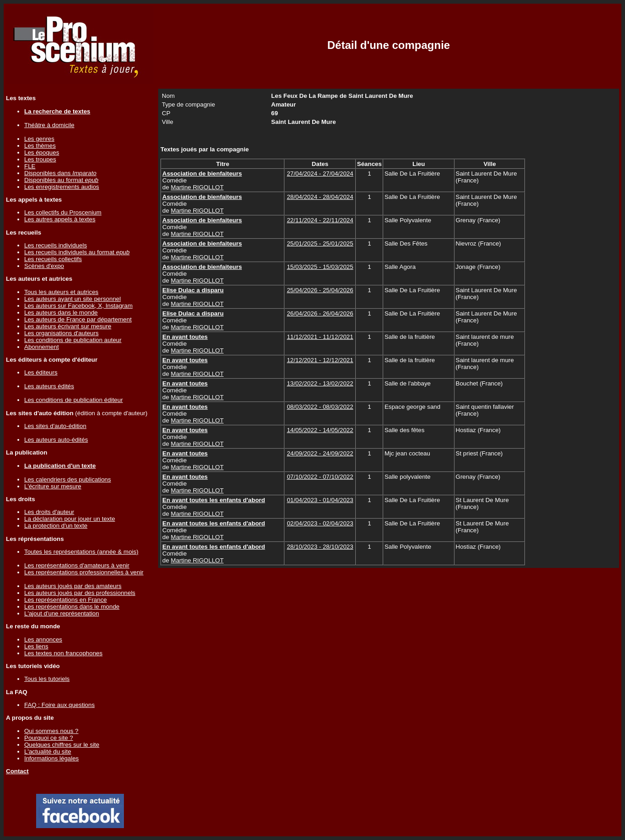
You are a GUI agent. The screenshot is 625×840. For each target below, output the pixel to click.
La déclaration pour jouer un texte (70, 519)
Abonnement (42, 347)
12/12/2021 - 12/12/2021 (320, 360)
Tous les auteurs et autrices (61, 292)
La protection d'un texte (56, 526)
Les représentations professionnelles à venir (84, 572)
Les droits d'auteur (49, 512)
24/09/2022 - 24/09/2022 (320, 453)
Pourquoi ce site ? (49, 738)
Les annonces (43, 639)
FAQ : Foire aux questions (59, 705)
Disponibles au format (61, 180)
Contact (17, 771)
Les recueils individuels (56, 245)
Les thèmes (40, 146)
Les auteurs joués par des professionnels (80, 593)
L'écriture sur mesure (53, 486)
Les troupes (40, 159)
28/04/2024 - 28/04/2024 (320, 197)
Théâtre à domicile (49, 125)
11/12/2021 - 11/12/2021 (320, 337)
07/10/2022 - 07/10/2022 (320, 477)
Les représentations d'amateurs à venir (77, 565)
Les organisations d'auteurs (61, 333)
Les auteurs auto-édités (56, 440)
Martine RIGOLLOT (198, 187)
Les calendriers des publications (68, 479)
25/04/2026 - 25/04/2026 (320, 290)
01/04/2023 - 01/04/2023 (320, 500)
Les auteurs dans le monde (61, 313)
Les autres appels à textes (60, 219)
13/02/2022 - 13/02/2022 (320, 383)
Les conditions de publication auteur (73, 340)
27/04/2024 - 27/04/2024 (320, 174)
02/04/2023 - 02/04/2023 (320, 523)
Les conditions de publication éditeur (74, 400)
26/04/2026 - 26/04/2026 (320, 313)
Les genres (39, 139)
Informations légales (51, 758)
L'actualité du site (48, 752)
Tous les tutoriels (47, 679)
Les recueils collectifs (53, 259)
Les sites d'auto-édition (55, 426)
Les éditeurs (41, 372)
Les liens (36, 646)
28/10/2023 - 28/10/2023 (320, 547)
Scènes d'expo (44, 266)
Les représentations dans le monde (72, 607)
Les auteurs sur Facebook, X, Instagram (78, 306)
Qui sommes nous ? (51, 731)
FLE (30, 166)
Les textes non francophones (63, 653)
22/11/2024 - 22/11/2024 (320, 220)
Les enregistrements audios (62, 187)
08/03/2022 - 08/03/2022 (320, 407)
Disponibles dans (60, 173)
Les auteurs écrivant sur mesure (68, 326)
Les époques (42, 152)
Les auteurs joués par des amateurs (73, 586)
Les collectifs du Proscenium (63, 212)
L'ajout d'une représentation (62, 613)
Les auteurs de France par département (78, 319)
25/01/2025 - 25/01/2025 (320, 243)
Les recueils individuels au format (77, 252)
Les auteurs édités (49, 386)
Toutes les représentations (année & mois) (81, 552)
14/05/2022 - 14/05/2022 (320, 430)
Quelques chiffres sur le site (62, 745)
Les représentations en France (66, 600)
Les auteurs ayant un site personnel (72, 299)
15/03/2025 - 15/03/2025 (320, 267)
